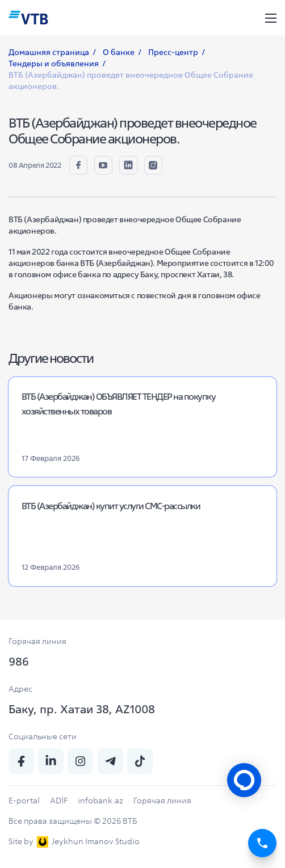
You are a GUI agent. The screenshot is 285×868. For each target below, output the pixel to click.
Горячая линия (162, 801)
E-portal (24, 801)
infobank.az (100, 801)
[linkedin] (128, 165)
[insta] (153, 165)
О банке (119, 52)
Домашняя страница (49, 52)
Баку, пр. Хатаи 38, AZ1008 (82, 709)
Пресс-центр (173, 52)
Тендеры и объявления (54, 63)
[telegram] (110, 761)
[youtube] (103, 165)
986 (19, 661)
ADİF (59, 801)
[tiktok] (140, 761)
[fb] (78, 165)
